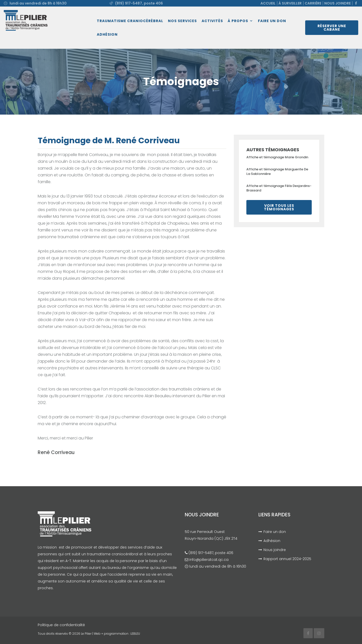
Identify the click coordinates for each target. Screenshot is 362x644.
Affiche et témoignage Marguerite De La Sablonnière (277, 171)
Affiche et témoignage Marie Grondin (277, 157)
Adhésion (107, 34)
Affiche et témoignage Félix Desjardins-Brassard (279, 188)
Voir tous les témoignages (279, 207)
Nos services (182, 21)
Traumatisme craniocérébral (130, 21)
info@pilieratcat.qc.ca (209, 560)
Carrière (313, 3)
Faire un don (272, 21)
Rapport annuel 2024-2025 (287, 559)
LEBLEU (135, 634)
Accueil (268, 3)
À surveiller (290, 3)
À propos (238, 21)
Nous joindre (337, 3)
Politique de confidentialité (61, 625)
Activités (212, 21)
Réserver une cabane (332, 28)
